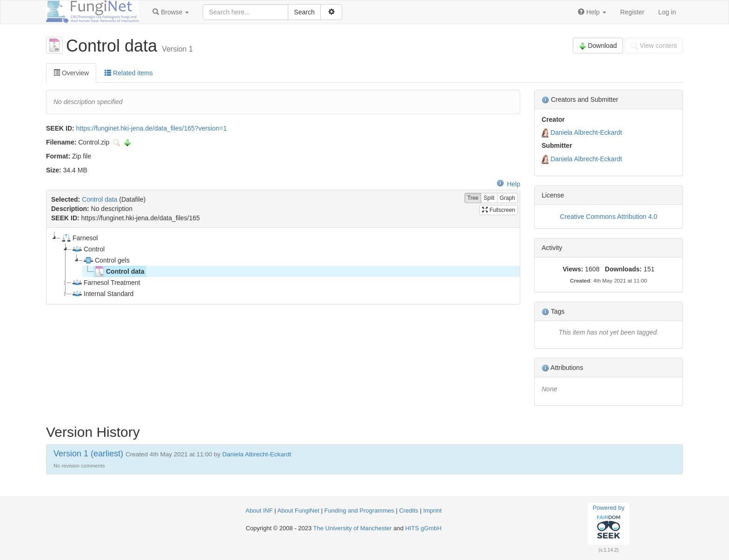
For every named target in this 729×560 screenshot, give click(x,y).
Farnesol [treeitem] (79, 238)
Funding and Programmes (359, 511)
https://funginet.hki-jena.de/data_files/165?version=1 (152, 128)
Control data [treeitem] (119, 271)
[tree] (283, 266)
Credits (408, 511)
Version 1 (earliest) (88, 454)
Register (632, 12)
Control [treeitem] (88, 249)
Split (489, 198)
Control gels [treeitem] (106, 260)
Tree (473, 198)
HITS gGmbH (424, 528)
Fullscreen (499, 210)
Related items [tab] (129, 73)
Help (508, 184)
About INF (259, 511)
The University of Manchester (353, 528)
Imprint (432, 511)
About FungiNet (298, 511)
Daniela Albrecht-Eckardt (586, 132)
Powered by (609, 523)
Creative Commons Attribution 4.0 (608, 217)
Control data (99, 199)
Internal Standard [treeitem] (103, 294)
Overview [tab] (71, 73)
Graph (507, 198)
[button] (171, 12)
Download (598, 46)
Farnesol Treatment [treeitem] (106, 283)
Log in (667, 12)
